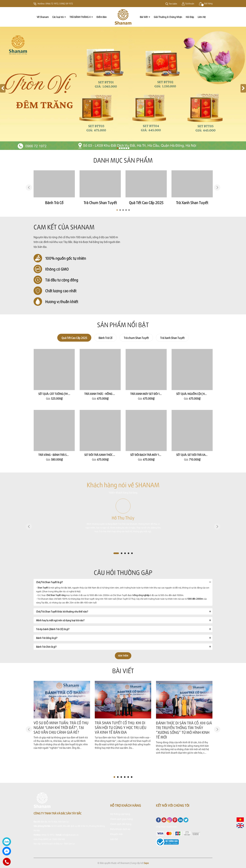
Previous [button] (29, 187)
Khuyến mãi (116, 834)
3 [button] (123, 210)
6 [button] (132, 777)
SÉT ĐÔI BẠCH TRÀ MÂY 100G (147, 455)
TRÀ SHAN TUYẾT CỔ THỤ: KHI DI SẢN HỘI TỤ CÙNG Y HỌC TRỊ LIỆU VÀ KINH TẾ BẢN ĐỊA (120, 727)
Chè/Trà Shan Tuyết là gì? (49, 582)
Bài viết (123, 671)
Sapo (146, 863)
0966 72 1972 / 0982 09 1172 (59, 4)
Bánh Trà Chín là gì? (46, 647)
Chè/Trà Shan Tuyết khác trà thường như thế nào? (62, 611)
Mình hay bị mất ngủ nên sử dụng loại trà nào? (60, 620)
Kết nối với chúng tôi (173, 805)
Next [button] (217, 187)
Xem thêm (123, 656)
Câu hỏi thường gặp (123, 572)
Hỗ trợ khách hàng (126, 805)
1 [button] (117, 210)
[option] (54, 188)
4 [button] (126, 210)
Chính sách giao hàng (121, 819)
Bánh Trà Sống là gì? (47, 638)
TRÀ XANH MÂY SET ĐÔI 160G (147, 394)
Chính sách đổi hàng (121, 824)
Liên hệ (114, 839)
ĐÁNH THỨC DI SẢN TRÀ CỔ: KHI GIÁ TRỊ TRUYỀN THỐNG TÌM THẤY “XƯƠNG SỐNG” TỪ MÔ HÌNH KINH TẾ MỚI (184, 730)
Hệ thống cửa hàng (120, 814)
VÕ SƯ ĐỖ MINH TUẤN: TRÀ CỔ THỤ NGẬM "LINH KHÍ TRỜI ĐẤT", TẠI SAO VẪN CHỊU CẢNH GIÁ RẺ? (61, 727)
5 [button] (129, 210)
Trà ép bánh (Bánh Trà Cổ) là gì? (53, 629)
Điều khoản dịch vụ (120, 829)
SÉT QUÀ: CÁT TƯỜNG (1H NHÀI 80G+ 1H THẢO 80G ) (68, 394)
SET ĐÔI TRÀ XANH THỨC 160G (102, 455)
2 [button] (120, 210)
